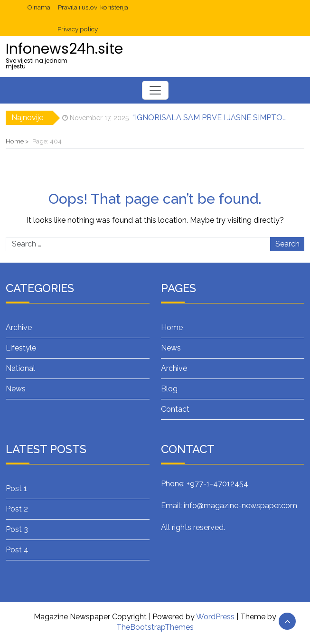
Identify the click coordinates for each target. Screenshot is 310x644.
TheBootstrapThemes (155, 627)
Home (172, 327)
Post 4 (17, 550)
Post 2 (17, 509)
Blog (169, 389)
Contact (175, 409)
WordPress (215, 617)
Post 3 (17, 529)
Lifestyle (21, 348)
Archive (19, 327)
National (20, 368)
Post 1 (16, 488)
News (16, 389)
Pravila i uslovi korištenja (93, 7)
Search (287, 244)
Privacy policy (78, 29)
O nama (39, 7)
